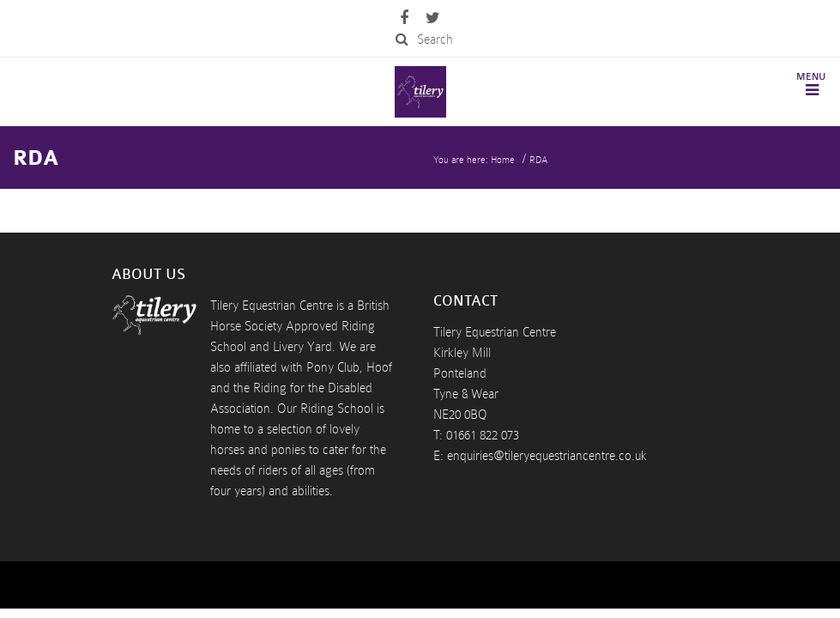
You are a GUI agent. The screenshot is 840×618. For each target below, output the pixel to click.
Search (424, 39)
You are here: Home (474, 160)
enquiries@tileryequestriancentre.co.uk (547, 456)
